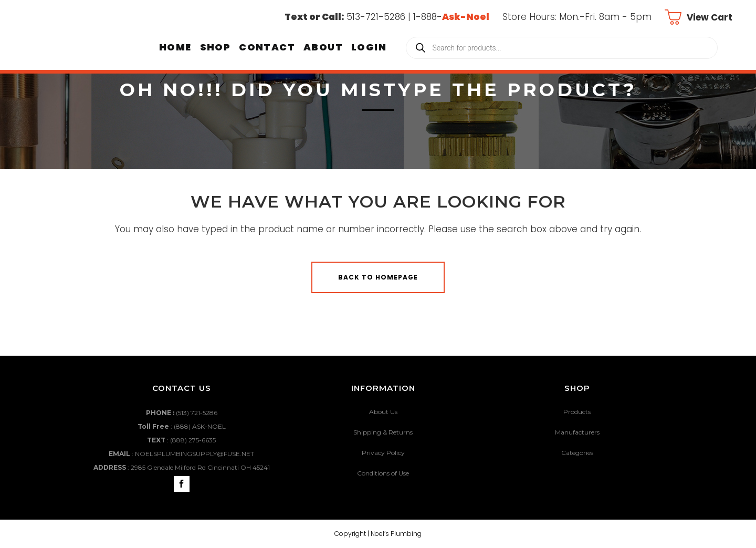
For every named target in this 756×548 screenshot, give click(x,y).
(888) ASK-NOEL (200, 426)
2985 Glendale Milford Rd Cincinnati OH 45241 (200, 467)
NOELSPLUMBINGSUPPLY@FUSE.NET (195, 454)
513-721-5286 (376, 17)
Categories (577, 453)
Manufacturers (577, 432)
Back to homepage (378, 277)
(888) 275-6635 (193, 440)
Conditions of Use (383, 473)
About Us (383, 412)
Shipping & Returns (383, 432)
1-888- (451, 17)
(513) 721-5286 (197, 413)
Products (577, 412)
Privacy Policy (383, 453)
